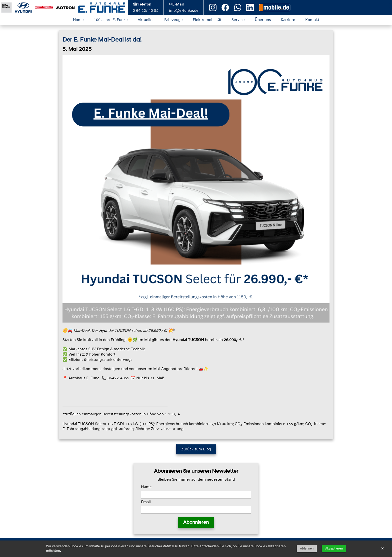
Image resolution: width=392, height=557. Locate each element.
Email (146, 502)
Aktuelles (146, 20)
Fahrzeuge (173, 20)
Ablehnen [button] (307, 549)
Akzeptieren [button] (334, 549)
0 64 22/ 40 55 (146, 11)
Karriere (288, 20)
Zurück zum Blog (196, 449)
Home (78, 20)
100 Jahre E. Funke (111, 20)
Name (146, 487)
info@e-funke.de (184, 11)
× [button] (382, 549)
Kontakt (312, 20)
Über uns (263, 20)
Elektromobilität (207, 20)
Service (238, 20)
